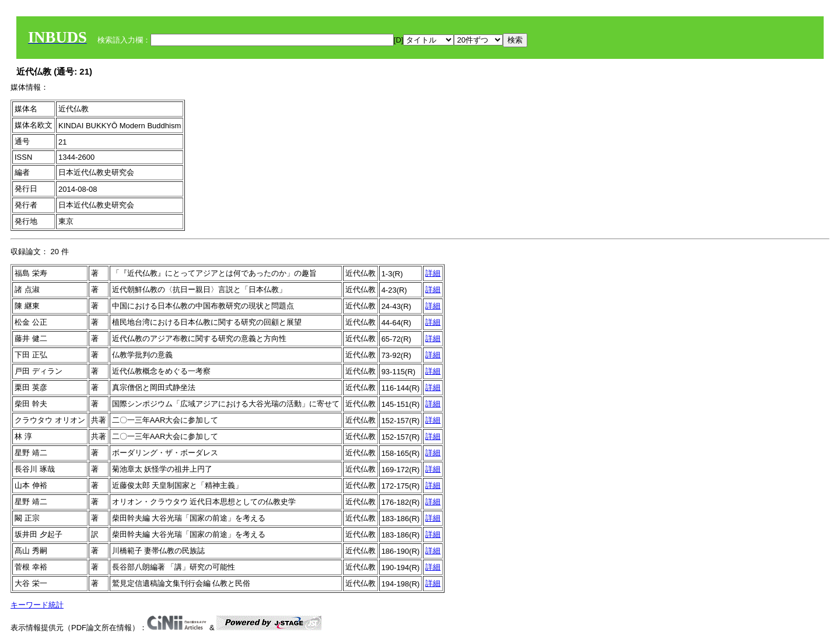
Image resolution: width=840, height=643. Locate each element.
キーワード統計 (37, 605)
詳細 (433, 273)
